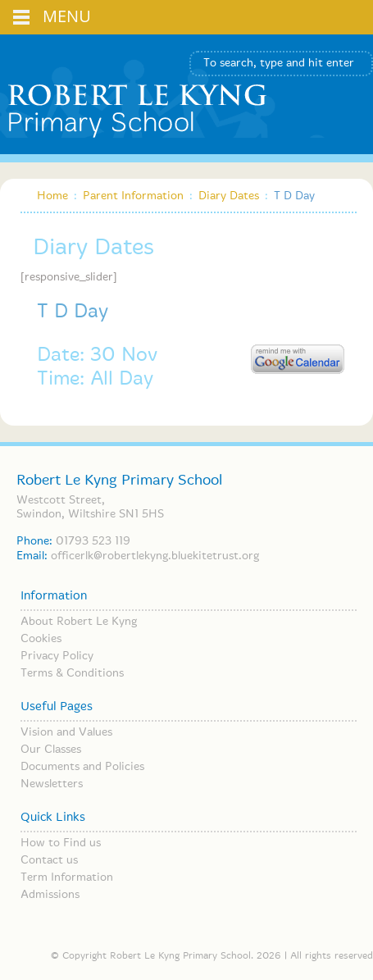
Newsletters (52, 784)
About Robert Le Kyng (79, 622)
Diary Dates (229, 196)
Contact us (49, 860)
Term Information (67, 877)
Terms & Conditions (72, 673)
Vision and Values (66, 732)
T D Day (73, 312)
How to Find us (61, 843)
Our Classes (51, 750)
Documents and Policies (82, 767)
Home (52, 196)
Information (54, 596)
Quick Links (53, 818)
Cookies (41, 639)
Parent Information (133, 196)
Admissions (50, 895)
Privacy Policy (57, 656)
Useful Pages (57, 707)
